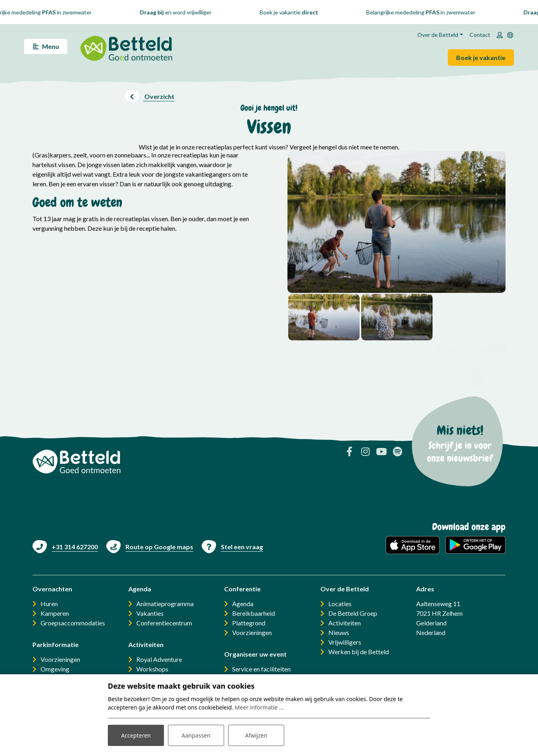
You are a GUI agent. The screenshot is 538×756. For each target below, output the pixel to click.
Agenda (243, 604)
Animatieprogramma (165, 604)
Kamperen (55, 613)
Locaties (340, 604)
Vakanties (150, 613)
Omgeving (55, 669)
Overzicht (159, 96)
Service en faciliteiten (261, 669)
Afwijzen (256, 735)
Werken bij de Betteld (359, 652)
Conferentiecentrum (164, 623)
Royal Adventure (159, 659)
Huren (49, 604)
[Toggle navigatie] (46, 46)
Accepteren (136, 735)
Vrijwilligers (345, 642)
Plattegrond (249, 623)
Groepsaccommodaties (73, 623)
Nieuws (339, 632)
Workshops (152, 669)
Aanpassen (196, 735)
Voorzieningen (60, 659)
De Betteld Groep (353, 613)
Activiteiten (345, 623)
